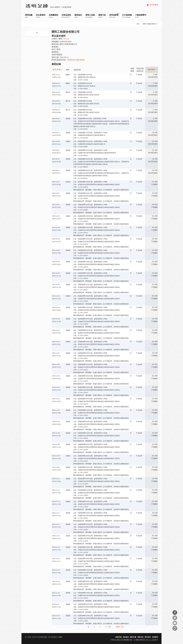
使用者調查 (114, 16)
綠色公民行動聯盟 (123, 640)
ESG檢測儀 (127, 16)
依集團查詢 (53, 16)
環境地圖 (29, 16)
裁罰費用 (152, 70)
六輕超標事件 (141, 16)
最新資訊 (78, 16)
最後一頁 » (120, 627)
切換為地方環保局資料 (76, 60)
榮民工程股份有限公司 (150, 24)
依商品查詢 (66, 16)
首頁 (138, 24)
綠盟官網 (118, 637)
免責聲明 (155, 637)
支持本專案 (154, 5)
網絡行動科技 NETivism (144, 640)
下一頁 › (108, 627)
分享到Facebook (175, 613)
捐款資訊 (126, 637)
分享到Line (175, 623)
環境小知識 (90, 16)
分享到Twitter (175, 618)
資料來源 (148, 637)
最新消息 (140, 637)
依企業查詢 (41, 16)
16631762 (66, 39)
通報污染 (102, 16)
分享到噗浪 (175, 628)
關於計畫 (133, 637)
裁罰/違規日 (57, 70)
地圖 (60, 637)
